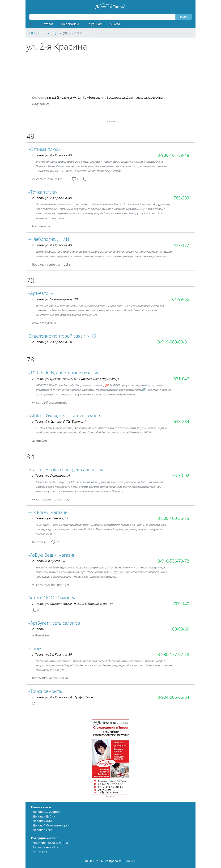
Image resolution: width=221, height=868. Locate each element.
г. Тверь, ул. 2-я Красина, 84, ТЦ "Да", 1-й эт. (63, 697)
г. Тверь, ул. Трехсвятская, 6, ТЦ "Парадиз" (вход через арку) (75, 379)
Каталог (48, 24)
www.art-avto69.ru (45, 323)
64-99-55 (181, 299)
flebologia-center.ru (46, 264)
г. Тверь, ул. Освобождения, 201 (55, 299)
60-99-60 (181, 629)
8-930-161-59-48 (173, 155)
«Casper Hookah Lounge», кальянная (66, 469)
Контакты (40, 852)
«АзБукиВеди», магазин (52, 555)
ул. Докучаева (132, 97)
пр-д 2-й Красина (59, 97)
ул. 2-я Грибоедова (87, 97)
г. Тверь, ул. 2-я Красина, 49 (52, 155)
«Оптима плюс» (44, 149)
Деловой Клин (43, 821)
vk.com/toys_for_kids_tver (51, 585)
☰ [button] (31, 24)
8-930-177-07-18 (173, 654)
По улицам (94, 24)
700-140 (181, 604)
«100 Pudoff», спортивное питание (64, 373)
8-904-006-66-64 (173, 697)
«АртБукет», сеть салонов (54, 623)
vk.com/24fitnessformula (50, 402)
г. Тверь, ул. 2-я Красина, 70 (52, 342)
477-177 (181, 245)
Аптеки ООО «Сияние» (52, 598)
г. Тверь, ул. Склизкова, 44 (51, 475)
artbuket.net (41, 635)
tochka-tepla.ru (43, 226)
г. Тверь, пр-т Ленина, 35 (50, 518)
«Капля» (36, 648)
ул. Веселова (111, 97)
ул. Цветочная (154, 97)
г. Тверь (38, 629)
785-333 (181, 198)
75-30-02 (181, 475)
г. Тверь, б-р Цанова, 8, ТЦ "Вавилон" (59, 421)
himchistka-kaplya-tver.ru (50, 678)
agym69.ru (40, 440)
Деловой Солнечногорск (51, 825)
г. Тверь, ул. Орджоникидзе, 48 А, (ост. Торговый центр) (72, 604)
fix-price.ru (40, 542)
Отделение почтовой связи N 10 (62, 336)
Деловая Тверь (44, 830)
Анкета (115, 24)
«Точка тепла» (43, 192)
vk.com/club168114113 (48, 179)
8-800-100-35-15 (173, 518)
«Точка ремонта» (46, 691)
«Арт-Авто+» (41, 293)
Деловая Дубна (44, 816)
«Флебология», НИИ (49, 239)
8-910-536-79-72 (173, 561)
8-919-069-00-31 (173, 342)
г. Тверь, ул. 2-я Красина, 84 (52, 654)
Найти (184, 17)
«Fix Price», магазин (48, 512)
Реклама (110, 797)
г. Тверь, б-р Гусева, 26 (48, 561)
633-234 (181, 421)
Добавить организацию (50, 843)
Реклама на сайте (46, 847)
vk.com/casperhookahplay (51, 499)
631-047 (181, 379)
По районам (70, 24)
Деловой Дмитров (46, 812)
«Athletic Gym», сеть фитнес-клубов (64, 415)
